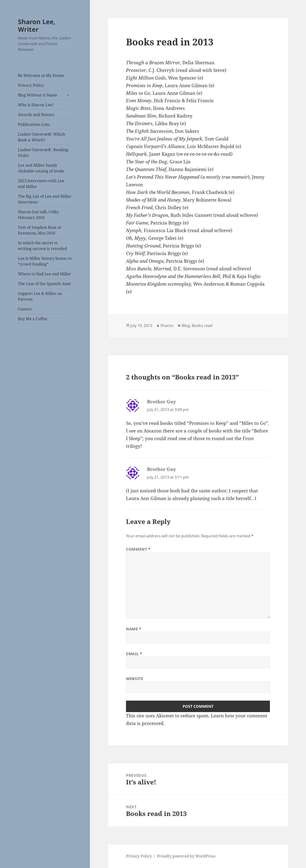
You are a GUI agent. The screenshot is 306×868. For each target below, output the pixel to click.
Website (135, 679)
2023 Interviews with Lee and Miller (41, 184)
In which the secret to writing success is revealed (42, 246)
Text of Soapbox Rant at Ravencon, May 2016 (40, 230)
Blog (186, 325)
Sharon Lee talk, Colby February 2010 (38, 215)
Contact (25, 309)
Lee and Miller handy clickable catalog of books (41, 168)
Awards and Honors (36, 115)
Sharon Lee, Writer (37, 25)
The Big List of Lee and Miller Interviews (45, 199)
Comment (138, 549)
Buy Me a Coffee (33, 319)
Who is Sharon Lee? (36, 105)
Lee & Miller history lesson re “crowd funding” (45, 261)
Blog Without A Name (38, 95)
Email (134, 654)
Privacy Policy (31, 85)
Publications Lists (34, 124)
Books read (202, 325)
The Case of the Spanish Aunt (44, 284)
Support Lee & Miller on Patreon (40, 296)
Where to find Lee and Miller (45, 274)
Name (134, 629)
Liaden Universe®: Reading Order (43, 153)
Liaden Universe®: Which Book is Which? (42, 137)
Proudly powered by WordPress (186, 856)
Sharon (167, 325)
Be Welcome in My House (41, 75)
